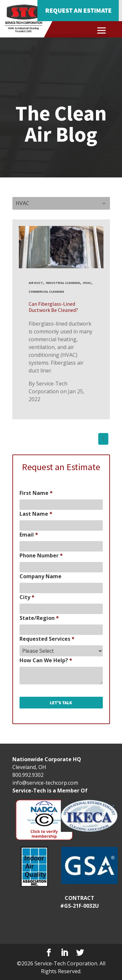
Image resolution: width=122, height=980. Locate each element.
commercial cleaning (46, 292)
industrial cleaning (63, 283)
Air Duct (36, 283)
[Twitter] (80, 953)
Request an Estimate (78, 10)
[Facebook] (49, 953)
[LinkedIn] (64, 953)
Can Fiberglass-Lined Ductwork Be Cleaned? (53, 307)
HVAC (87, 283)
